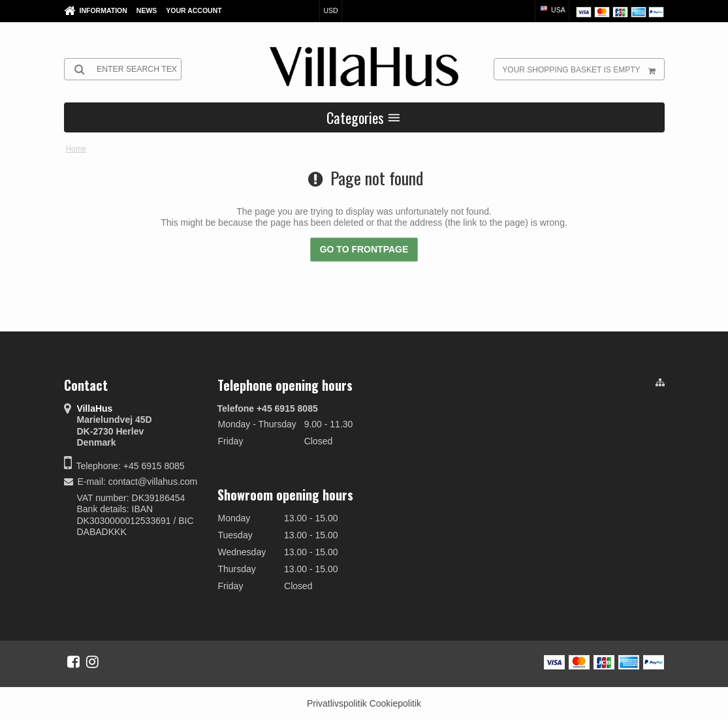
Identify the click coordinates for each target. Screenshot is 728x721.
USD (330, 10)
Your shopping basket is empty (583, 69)
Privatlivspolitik (337, 703)
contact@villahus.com (153, 482)
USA (552, 10)
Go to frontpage (364, 249)
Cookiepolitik (395, 703)
